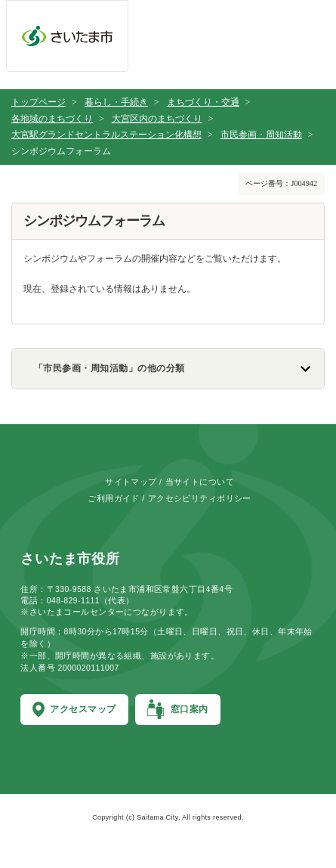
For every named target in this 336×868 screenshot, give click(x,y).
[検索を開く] (237, 40)
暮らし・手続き (116, 102)
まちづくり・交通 (203, 102)
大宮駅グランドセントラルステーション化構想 (106, 135)
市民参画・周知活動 (261, 135)
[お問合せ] (176, 40)
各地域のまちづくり (52, 119)
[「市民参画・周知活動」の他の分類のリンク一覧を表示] (168, 369)
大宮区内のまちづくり (157, 119)
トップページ (39, 102)
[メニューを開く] (299, 40)
